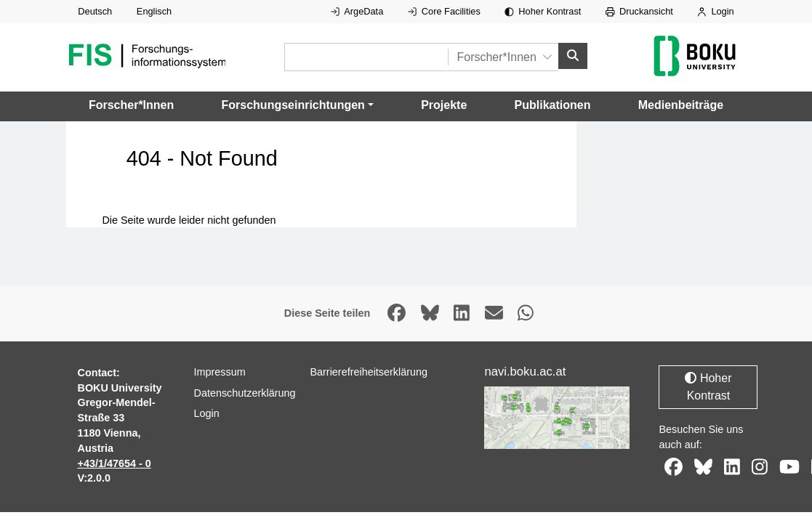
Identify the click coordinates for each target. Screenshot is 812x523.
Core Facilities (444, 11)
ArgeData (357, 11)
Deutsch (95, 11)
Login (715, 11)
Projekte (444, 105)
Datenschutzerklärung (244, 393)
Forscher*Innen (131, 105)
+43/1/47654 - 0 (114, 463)
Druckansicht (639, 11)
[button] (298, 105)
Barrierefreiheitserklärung (369, 372)
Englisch (154, 11)
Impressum (219, 372)
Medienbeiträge (681, 105)
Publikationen (553, 105)
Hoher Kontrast (543, 11)
